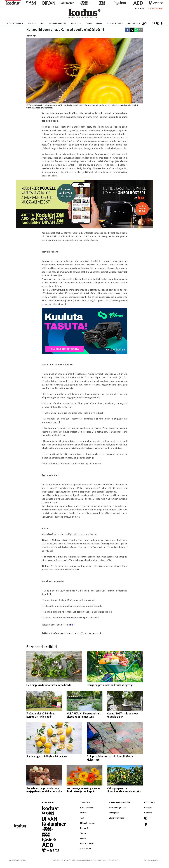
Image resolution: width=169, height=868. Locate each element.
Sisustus (32, 23)
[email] (140, 30)
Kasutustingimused (118, 807)
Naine (99, 23)
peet (76, 633)
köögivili (84, 633)
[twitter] (132, 30)
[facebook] (127, 30)
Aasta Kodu (134, 23)
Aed (43, 23)
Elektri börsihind (116, 818)
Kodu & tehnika (15, 23)
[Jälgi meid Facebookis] (162, 23)
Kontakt (148, 813)
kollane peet (95, 633)
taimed (69, 633)
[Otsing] (154, 23)
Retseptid (76, 23)
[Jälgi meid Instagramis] (158, 23)
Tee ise (89, 23)
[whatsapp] (136, 30)
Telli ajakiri (139, 8)
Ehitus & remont (58, 23)
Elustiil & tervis (115, 23)
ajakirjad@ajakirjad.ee (84, 860)
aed (63, 633)
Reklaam (148, 807)
